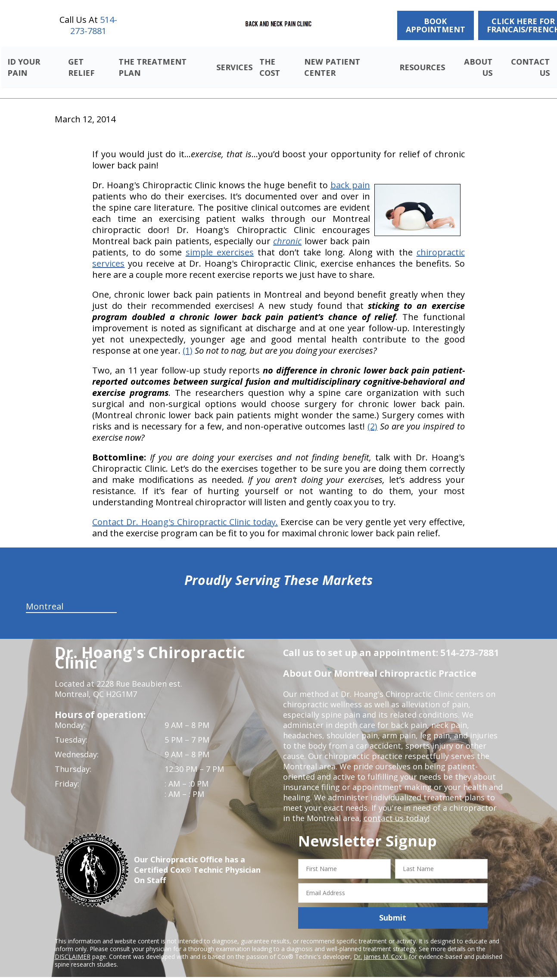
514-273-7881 (94, 25)
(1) (188, 341)
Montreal (45, 596)
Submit (393, 908)
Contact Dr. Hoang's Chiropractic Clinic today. (185, 512)
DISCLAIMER (73, 946)
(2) (372, 416)
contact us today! (396, 808)
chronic (287, 231)
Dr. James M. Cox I (380, 946)
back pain (350, 175)
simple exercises (220, 242)
